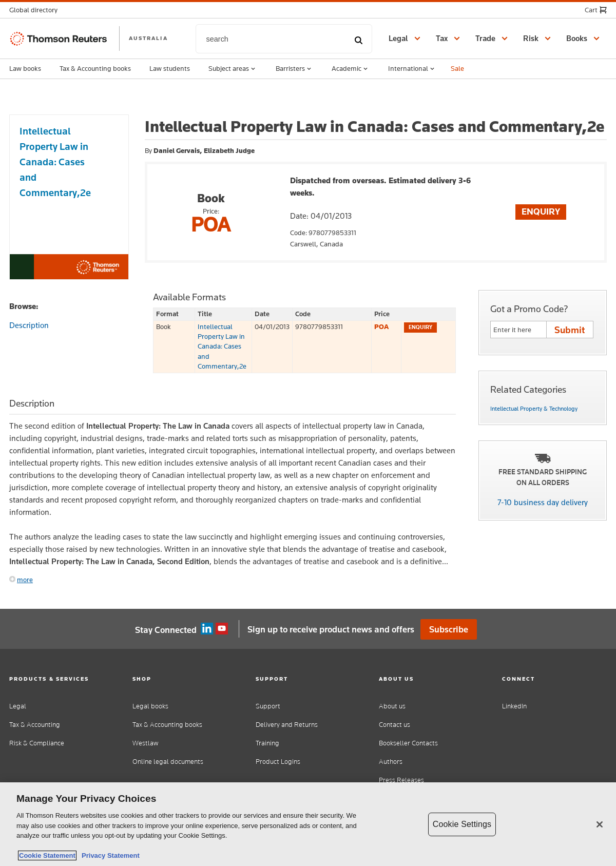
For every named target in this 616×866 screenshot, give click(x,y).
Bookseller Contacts (408, 743)
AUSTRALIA (148, 38)
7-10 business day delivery (543, 502)
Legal (18, 706)
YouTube (222, 629)
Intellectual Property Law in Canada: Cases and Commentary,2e (222, 347)
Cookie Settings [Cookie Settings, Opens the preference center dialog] (462, 824)
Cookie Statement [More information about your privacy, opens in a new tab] (47, 855)
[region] (308, 824)
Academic (351, 69)
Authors (391, 762)
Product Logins (278, 762)
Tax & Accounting (35, 725)
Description (29, 325)
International (412, 69)
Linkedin (207, 629)
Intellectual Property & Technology (534, 409)
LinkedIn (514, 706)
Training (267, 743)
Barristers (294, 69)
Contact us (394, 725)
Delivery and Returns (287, 725)
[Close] (600, 824)
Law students (170, 68)
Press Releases (401, 780)
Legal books (150, 706)
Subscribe (449, 629)
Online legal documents (168, 762)
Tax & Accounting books (95, 68)
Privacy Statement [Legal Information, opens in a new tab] (109, 855)
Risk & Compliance (37, 743)
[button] (36, 10)
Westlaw (145, 743)
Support (268, 706)
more (25, 580)
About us (392, 706)
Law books (25, 68)
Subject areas (233, 69)
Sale (457, 68)
